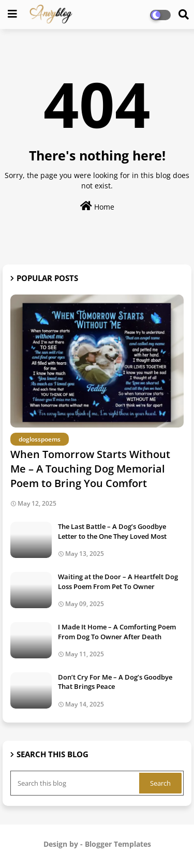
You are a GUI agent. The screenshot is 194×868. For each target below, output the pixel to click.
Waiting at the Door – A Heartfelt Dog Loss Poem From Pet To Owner (118, 581)
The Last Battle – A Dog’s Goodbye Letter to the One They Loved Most (112, 531)
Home (97, 206)
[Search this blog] (76, 783)
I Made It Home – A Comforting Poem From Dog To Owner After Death (117, 631)
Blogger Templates (118, 844)
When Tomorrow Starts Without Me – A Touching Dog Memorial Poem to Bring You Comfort (90, 469)
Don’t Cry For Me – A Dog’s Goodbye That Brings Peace (115, 682)
